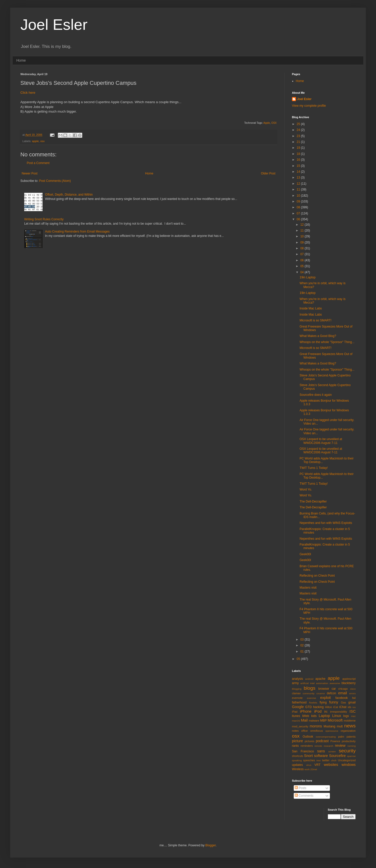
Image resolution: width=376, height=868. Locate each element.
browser (324, 689)
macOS (296, 721)
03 (303, 640)
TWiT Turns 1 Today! (314, 468)
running (352, 746)
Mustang (329, 726)
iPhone (306, 711)
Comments (304, 796)
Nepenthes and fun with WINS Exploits (326, 523)
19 (299, 148)
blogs (310, 688)
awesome (335, 683)
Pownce (335, 741)
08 (299, 207)
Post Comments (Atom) (55, 181)
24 (299, 130)
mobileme (350, 721)
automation (322, 683)
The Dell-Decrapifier (313, 501)
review (340, 745)
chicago (343, 689)
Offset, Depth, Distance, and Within (69, 195)
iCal (336, 707)
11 (299, 189)
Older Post (268, 173)
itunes (296, 716)
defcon (331, 693)
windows (349, 765)
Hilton (329, 707)
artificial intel (307, 683)
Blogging (297, 689)
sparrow (351, 756)
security (347, 751)
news (350, 726)
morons (316, 726)
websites (331, 765)
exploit (326, 698)
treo (319, 760)
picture (297, 741)
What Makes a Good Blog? (318, 336)
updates (297, 765)
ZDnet (314, 769)
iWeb (306, 716)
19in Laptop (308, 277)
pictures (310, 741)
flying (323, 702)
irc (326, 712)
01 (303, 652)
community (308, 693)
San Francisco (303, 751)
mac (353, 716)
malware (314, 721)
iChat (343, 707)
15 (299, 166)
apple (35, 141)
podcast (322, 741)
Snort (308, 756)
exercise (312, 698)
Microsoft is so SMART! (315, 320)
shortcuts (298, 756)
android (309, 679)
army (295, 683)
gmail (352, 702)
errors (352, 693)
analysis (297, 679)
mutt (340, 726)
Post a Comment (38, 163)
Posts (300, 788)
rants (295, 746)
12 (299, 184)
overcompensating (326, 737)
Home (21, 60)
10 (299, 196)
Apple (267, 123)
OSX (274, 123)
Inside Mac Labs (311, 308)
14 (299, 172)
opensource (332, 731)
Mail (304, 720)
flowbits (313, 703)
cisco (353, 689)
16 (299, 160)
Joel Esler (54, 25)
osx (42, 141)
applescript (349, 679)
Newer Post (30, 173)
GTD (308, 707)
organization (348, 731)
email (343, 693)
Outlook (308, 737)
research (328, 746)
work (307, 769)
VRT (317, 765)
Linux (337, 716)
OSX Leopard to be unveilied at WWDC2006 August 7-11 (321, 441)
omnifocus (317, 731)
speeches (309, 760)
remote (318, 746)
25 (299, 124)
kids (314, 716)
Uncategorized (347, 760)
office (304, 731)
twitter (326, 760)
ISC (353, 711)
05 (303, 266)
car (334, 689)
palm (341, 737)
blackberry (349, 683)
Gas (343, 702)
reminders (307, 746)
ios (354, 707)
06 (299, 219)
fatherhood (299, 702)
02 (303, 645)
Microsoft (335, 720)
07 (299, 213)
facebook (341, 698)
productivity (349, 741)
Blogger (211, 845)
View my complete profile (309, 106)
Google (298, 707)
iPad (295, 712)
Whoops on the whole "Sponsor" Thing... (327, 342)
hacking (318, 707)
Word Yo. (306, 490)
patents (351, 737)
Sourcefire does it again (316, 395)
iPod (318, 711)
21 (299, 142)
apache (320, 679)
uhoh (334, 760)
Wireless (298, 769)
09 (299, 201)
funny (334, 702)
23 (299, 136)
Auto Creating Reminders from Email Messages (77, 232)
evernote (297, 698)
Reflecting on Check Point (317, 576)
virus (309, 765)
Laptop (324, 716)
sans (321, 751)
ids (350, 707)
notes (295, 731)
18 (299, 154)
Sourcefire (338, 756)
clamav (296, 693)
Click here (28, 93)
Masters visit (308, 588)
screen (332, 751)
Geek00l (305, 554)
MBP (323, 721)
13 (299, 178)
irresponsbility (339, 712)
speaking (297, 760)
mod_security (300, 726)
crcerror (321, 693)
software (321, 756)
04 (303, 272)
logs (346, 716)
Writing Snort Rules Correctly (44, 219)
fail (354, 698)
